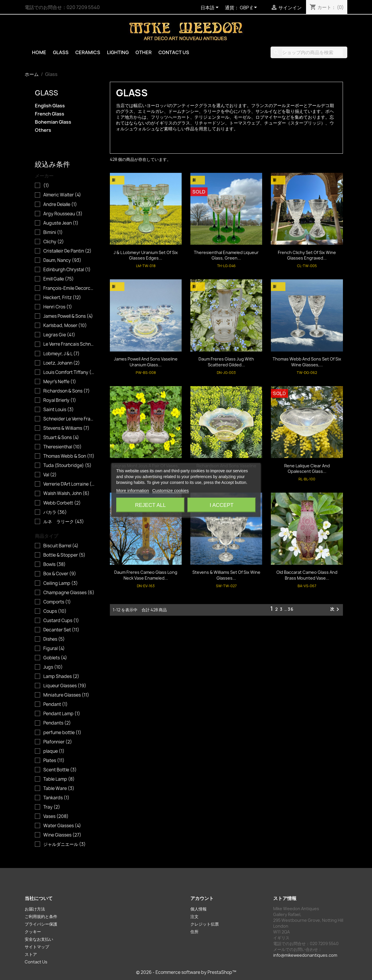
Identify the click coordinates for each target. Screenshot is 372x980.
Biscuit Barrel (61, 546)
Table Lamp (59, 779)
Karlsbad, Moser (65, 326)
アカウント (202, 898)
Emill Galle (59, 279)
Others (43, 130)
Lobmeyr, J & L (61, 354)
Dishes (54, 639)
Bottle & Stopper (64, 555)
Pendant (56, 704)
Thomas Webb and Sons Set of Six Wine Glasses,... (307, 362)
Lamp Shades (61, 677)
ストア (31, 954)
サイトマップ (37, 947)
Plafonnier (58, 742)
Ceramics (88, 52)
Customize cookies (171, 490)
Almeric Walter (62, 195)
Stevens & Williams (66, 428)
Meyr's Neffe (60, 382)
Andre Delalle (60, 205)
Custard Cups (61, 621)
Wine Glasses (62, 835)
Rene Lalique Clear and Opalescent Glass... (307, 469)
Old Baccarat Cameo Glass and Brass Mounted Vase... (307, 575)
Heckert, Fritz (62, 298)
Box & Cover (60, 574)
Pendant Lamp (62, 714)
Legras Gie (59, 335)
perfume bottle (62, 733)
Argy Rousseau (63, 214)
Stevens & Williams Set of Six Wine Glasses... (226, 575)
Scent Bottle (60, 770)
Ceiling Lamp (61, 583)
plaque (54, 751)
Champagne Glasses (69, 593)
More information (133, 490)
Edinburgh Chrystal (67, 270)
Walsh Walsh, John (66, 493)
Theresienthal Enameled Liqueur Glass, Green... (226, 255)
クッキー (33, 932)
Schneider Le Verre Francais (69, 419)
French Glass (50, 114)
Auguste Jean (61, 223)
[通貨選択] (249, 8)
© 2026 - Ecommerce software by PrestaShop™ (186, 972)
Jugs (53, 667)
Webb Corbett (62, 503)
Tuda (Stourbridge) (67, 466)
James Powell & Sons (68, 316)
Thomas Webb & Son (69, 456)
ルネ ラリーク (64, 522)
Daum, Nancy (62, 260)
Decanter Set (61, 630)
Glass (61, 52)
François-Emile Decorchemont (69, 288)
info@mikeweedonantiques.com (305, 955)
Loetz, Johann (62, 363)
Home (39, 52)
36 (291, 609)
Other (144, 52)
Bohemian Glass (53, 122)
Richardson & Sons (67, 391)
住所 (194, 932)
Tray (52, 807)
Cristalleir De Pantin (67, 251)
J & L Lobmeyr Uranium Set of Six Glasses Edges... (146, 255)
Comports (57, 602)
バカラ (55, 512)
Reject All (151, 505)
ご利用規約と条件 (41, 916)
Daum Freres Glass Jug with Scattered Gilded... (226, 362)
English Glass (50, 106)
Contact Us (174, 52)
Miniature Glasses (66, 695)
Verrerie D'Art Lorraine (69, 484)
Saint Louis (59, 410)
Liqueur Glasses (65, 686)
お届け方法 (35, 909)
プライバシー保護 (41, 924)
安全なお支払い (39, 939)
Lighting (118, 52)
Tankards (56, 798)
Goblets (55, 658)
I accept (221, 505)
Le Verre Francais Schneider (69, 344)
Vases (56, 816)
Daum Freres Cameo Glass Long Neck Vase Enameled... (146, 575)
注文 (194, 916)
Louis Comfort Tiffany (69, 372)
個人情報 (198, 909)
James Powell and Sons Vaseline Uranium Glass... (146, 362)
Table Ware (59, 789)
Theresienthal (62, 447)
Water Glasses (62, 826)
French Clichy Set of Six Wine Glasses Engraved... (307, 255)
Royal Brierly (60, 400)
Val (50, 475)
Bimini (53, 232)
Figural (54, 649)
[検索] (309, 52)
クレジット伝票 (205, 924)
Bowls (54, 564)
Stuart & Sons (61, 438)
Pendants (57, 723)
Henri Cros (58, 307)
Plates (54, 761)
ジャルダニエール (65, 844)
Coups (55, 611)
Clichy (54, 242)
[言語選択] (211, 8)
